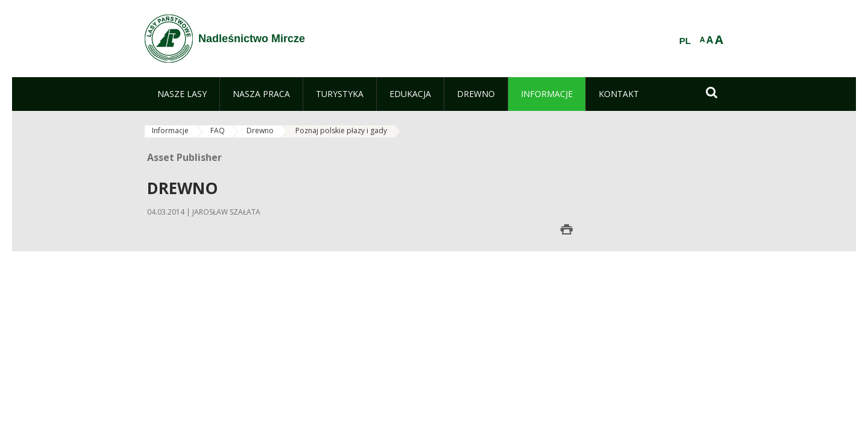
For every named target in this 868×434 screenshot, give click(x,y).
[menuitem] (182, 94)
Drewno (260, 131)
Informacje (170, 131)
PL (685, 41)
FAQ (218, 131)
